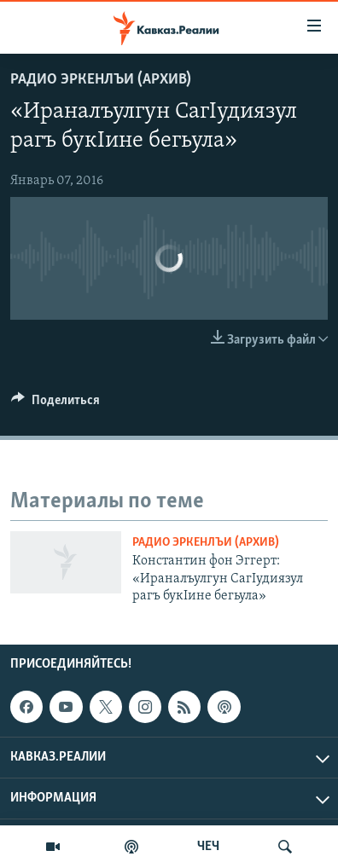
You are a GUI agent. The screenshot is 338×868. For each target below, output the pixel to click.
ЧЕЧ (208, 847)
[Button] (55, 404)
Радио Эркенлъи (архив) (101, 80)
